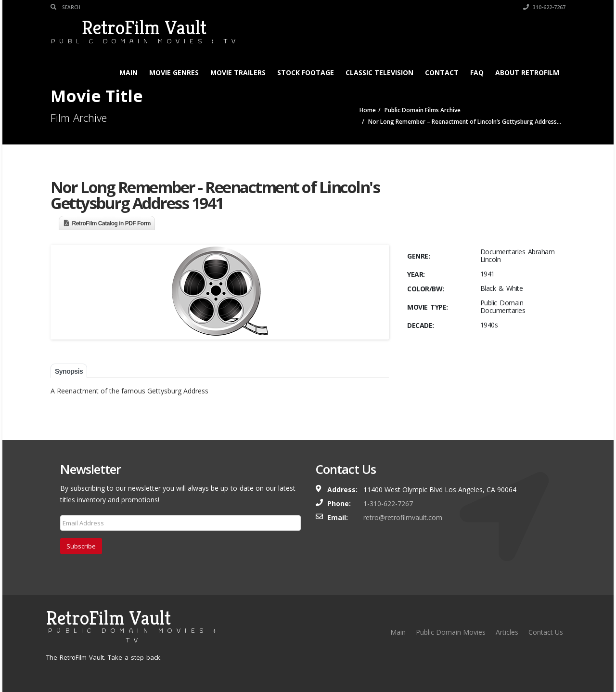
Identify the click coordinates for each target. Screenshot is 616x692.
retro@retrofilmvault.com (403, 517)
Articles (507, 632)
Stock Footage (306, 72)
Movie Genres (174, 72)
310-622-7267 (544, 7)
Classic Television (379, 72)
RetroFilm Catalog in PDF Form (112, 223)
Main (128, 72)
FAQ (477, 72)
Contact (442, 72)
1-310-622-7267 (388, 503)
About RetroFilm (527, 72)
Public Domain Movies (451, 632)
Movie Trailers (238, 72)
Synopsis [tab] (69, 371)
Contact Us (546, 632)
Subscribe (81, 546)
